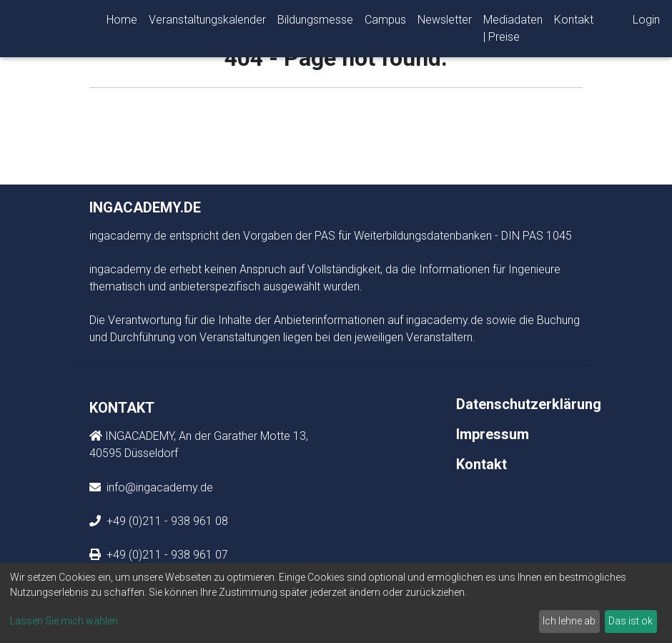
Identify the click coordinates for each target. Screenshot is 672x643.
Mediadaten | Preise (513, 31)
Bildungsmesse (315, 23)
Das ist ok (631, 621)
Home (122, 23)
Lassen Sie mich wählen (64, 621)
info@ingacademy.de (158, 487)
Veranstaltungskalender (207, 23)
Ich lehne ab (569, 621)
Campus (385, 23)
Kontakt (574, 23)
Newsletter (445, 23)
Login (646, 23)
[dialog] (336, 603)
